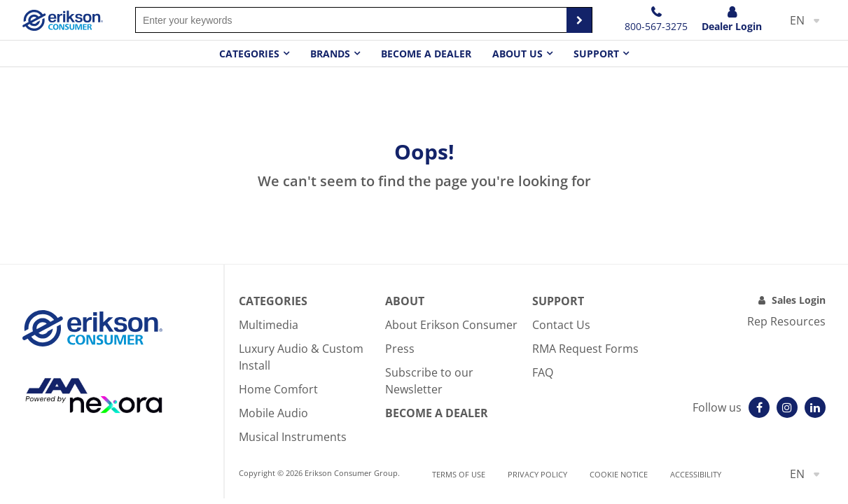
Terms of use (459, 474)
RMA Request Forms (585, 349)
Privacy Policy (537, 474)
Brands (330, 54)
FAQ (543, 372)
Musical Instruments (293, 437)
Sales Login (799, 300)
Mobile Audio (273, 413)
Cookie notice (619, 474)
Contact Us (561, 325)
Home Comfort (278, 389)
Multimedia (269, 325)
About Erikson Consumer (451, 325)
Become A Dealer (437, 413)
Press (400, 349)
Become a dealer (426, 54)
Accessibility (696, 474)
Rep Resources (786, 321)
